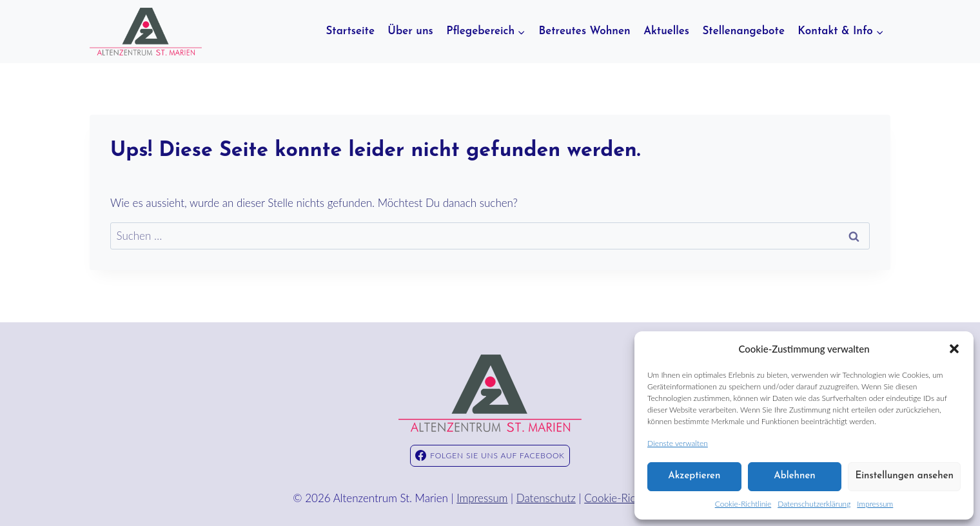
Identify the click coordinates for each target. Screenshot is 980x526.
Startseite (350, 31)
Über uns (410, 31)
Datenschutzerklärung (814, 504)
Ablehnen (794, 476)
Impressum (875, 504)
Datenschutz (546, 498)
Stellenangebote (743, 31)
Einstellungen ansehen (904, 476)
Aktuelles (666, 31)
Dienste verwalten (678, 443)
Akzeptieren (694, 476)
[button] (954, 349)
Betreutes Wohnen (584, 31)
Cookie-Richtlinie (743, 504)
